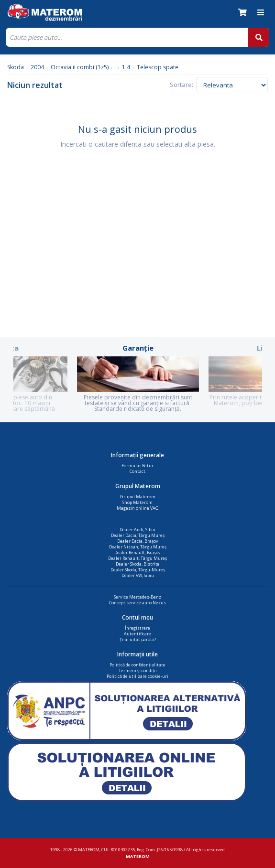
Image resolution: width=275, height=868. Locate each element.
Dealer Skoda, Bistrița (137, 564)
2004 (37, 67)
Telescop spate (158, 67)
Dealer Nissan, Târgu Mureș (138, 547)
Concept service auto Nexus (137, 603)
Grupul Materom (138, 497)
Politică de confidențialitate (137, 665)
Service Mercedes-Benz (137, 597)
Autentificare (137, 634)
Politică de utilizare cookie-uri (137, 676)
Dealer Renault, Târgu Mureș (137, 558)
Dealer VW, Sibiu (138, 575)
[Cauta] (127, 37)
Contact (137, 471)
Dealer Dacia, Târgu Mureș (138, 535)
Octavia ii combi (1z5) (80, 67)
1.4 (126, 67)
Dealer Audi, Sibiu (137, 530)
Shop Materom (137, 502)
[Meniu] (261, 12)
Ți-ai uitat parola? (138, 639)
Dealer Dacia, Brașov (138, 541)
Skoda (16, 67)
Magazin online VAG (138, 508)
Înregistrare (137, 628)
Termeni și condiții (138, 670)
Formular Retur (137, 466)
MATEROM (138, 856)
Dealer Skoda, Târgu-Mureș (138, 570)
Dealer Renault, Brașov (137, 552)
